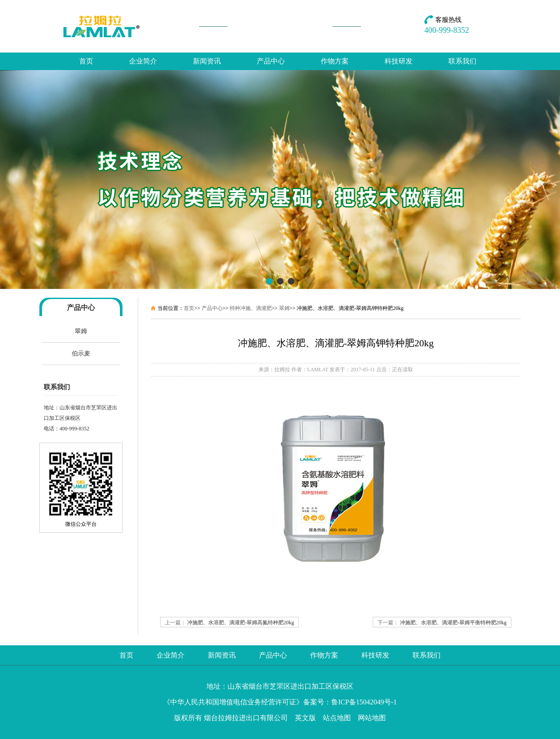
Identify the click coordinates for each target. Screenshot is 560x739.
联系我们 (462, 61)
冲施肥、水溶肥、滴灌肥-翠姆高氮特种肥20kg (241, 623)
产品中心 (271, 61)
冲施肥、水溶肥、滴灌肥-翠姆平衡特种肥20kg (453, 623)
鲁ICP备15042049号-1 (364, 702)
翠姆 (81, 331)
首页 (86, 61)
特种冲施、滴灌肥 (251, 308)
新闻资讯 (207, 61)
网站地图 (372, 718)
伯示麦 (81, 354)
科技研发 (399, 61)
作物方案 (335, 61)
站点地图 (337, 718)
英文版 (305, 718)
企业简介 (143, 61)
